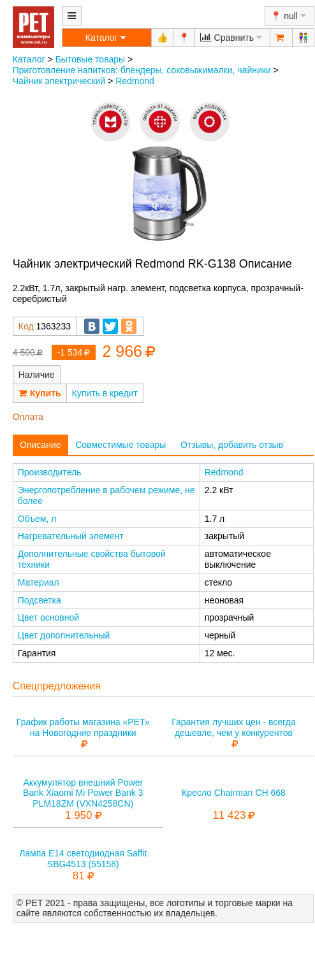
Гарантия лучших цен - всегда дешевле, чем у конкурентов (233, 727)
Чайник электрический (59, 81)
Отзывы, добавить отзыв (232, 445)
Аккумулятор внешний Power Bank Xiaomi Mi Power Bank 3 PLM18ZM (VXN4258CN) (83, 793)
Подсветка (40, 600)
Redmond (135, 81)
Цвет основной (48, 617)
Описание (40, 445)
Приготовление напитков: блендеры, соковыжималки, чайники (142, 70)
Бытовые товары (90, 59)
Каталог (29, 59)
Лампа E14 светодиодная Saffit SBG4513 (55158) (83, 859)
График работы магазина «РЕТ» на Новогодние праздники (83, 727)
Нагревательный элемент (71, 536)
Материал (39, 582)
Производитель (50, 472)
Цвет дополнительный (64, 635)
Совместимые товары (121, 445)
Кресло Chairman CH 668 (234, 793)
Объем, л (37, 519)
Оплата (28, 417)
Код (26, 326)
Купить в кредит (105, 393)
